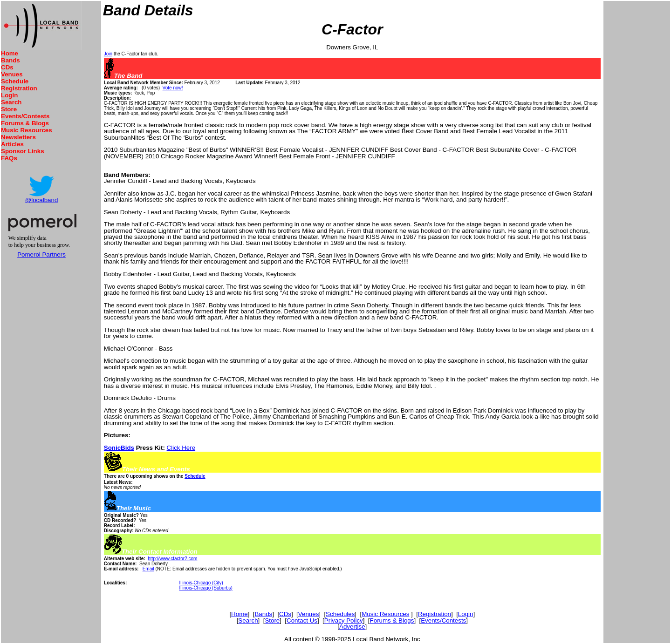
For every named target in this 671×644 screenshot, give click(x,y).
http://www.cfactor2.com (172, 559)
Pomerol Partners (41, 254)
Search (11, 102)
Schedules (340, 614)
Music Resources (27, 130)
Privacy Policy (344, 620)
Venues (12, 74)
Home (10, 53)
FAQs (9, 158)
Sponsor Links (23, 151)
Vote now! (173, 88)
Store (9, 109)
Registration (19, 88)
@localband (42, 200)
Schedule (15, 81)
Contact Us (302, 620)
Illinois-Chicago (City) (201, 583)
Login (9, 95)
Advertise (352, 627)
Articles (12, 144)
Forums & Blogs (25, 123)
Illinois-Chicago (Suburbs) (206, 588)
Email (148, 569)
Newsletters (18, 137)
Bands (10, 60)
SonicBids (119, 448)
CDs (7, 67)
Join (108, 54)
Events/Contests (25, 116)
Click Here (181, 448)
